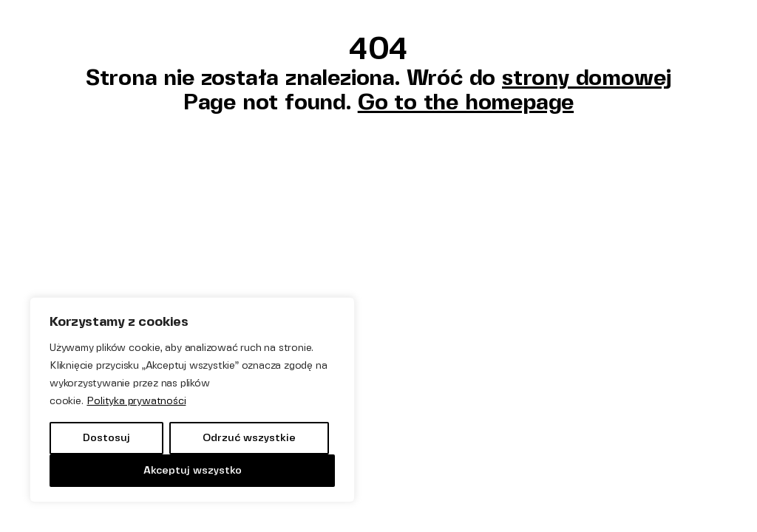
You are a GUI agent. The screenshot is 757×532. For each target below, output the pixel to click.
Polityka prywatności (136, 401)
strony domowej (587, 77)
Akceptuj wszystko (193, 470)
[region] (192, 400)
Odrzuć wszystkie (249, 438)
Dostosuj (106, 438)
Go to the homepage (466, 102)
